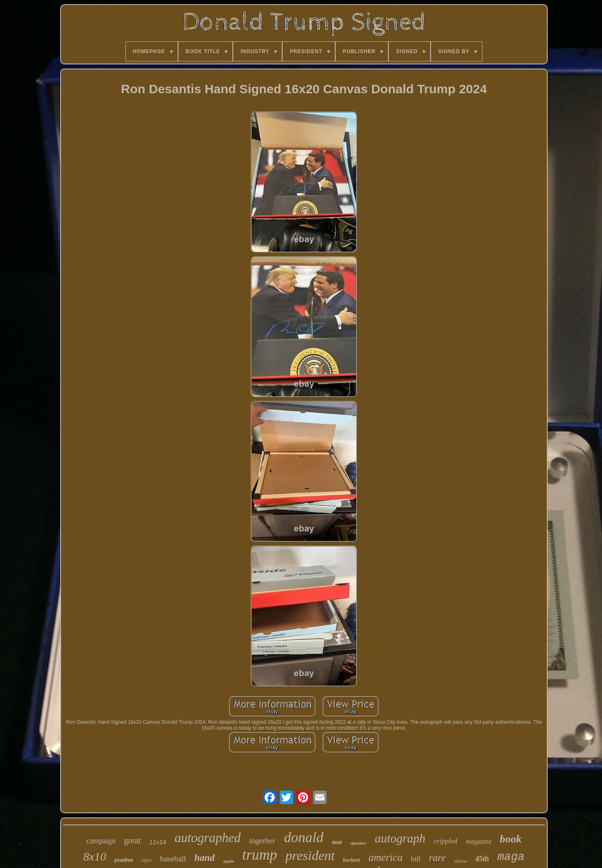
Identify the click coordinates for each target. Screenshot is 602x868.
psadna (124, 860)
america (385, 857)
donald (304, 837)
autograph (400, 838)
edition (460, 861)
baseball (173, 859)
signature (358, 843)
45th (482, 859)
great (133, 840)
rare (437, 858)
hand (205, 858)
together (262, 841)
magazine (478, 841)
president (310, 855)
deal (337, 842)
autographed (207, 838)
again (229, 861)
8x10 (94, 857)
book (510, 839)
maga (511, 857)
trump (260, 855)
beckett (352, 860)
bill (416, 859)
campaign (101, 841)
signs (147, 860)
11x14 (158, 842)
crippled (445, 841)
